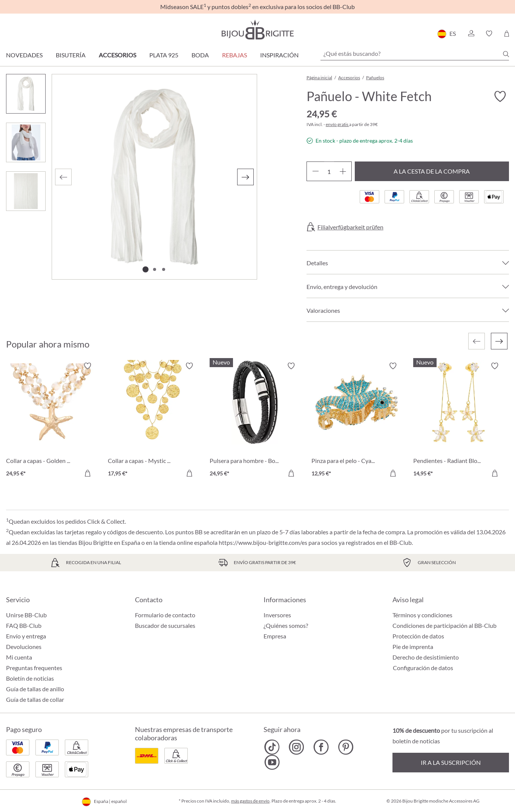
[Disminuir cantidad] (315, 171)
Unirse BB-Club (26, 615)
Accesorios (117, 55)
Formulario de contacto (165, 615)
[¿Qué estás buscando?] (415, 54)
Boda (200, 55)
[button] (471, 34)
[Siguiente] (245, 177)
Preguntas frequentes (34, 668)
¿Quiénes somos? (286, 625)
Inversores (277, 615)
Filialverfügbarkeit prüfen (350, 227)
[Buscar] (506, 54)
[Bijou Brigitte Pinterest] (346, 747)
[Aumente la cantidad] (343, 171)
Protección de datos (418, 636)
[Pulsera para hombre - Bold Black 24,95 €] (255, 421)
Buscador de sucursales (165, 625)
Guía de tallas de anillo (35, 689)
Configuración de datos (423, 668)
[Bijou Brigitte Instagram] (297, 747)
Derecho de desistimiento (426, 657)
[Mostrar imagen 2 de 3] (155, 269)
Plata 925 (164, 55)
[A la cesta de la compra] (87, 473)
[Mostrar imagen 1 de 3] (146, 269)
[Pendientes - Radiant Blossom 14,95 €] (458, 421)
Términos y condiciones (422, 615)
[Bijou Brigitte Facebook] (321, 747)
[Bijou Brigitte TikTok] (272, 747)
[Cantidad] (329, 171)
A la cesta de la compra (432, 171)
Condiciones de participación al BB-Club (444, 625)
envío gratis (337, 124)
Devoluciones (24, 647)
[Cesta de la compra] (507, 34)
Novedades (24, 55)
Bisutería (71, 55)
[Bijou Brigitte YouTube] (272, 762)
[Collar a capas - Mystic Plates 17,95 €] (153, 421)
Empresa (275, 636)
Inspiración (279, 55)
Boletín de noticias (30, 678)
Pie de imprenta (413, 647)
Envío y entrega (26, 636)
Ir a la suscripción (451, 762)
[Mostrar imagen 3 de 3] (164, 269)
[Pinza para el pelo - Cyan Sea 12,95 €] (357, 421)
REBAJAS (235, 55)
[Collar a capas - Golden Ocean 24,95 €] (51, 421)
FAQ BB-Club (24, 625)
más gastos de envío (250, 801)
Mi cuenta (19, 657)
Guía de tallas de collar (35, 699)
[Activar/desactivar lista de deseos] (500, 97)
